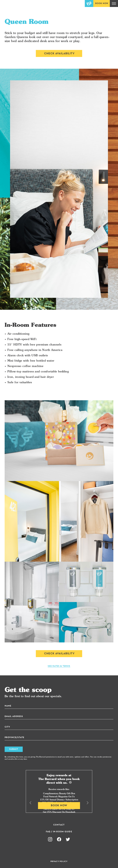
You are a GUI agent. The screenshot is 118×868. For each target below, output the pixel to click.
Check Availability (59, 54)
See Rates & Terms (59, 666)
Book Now (102, 3)
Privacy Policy (59, 862)
